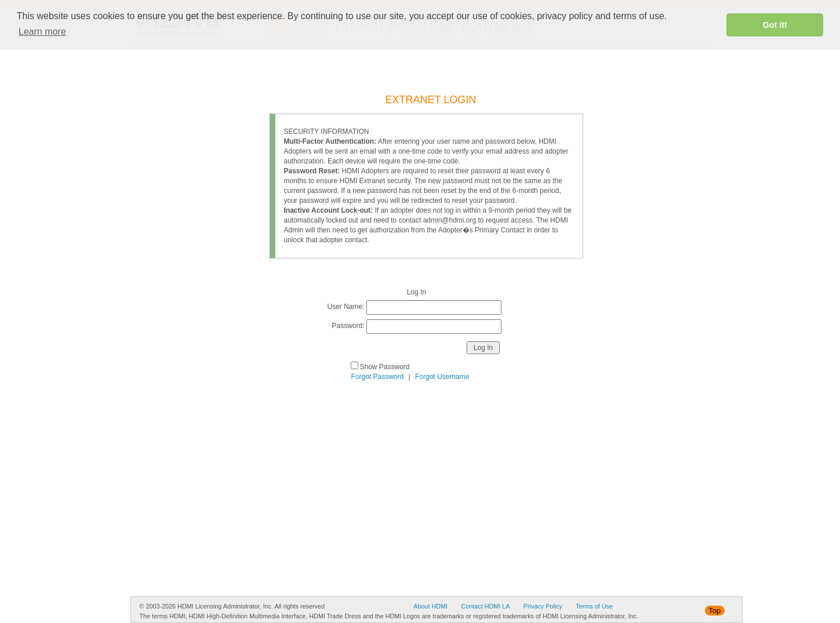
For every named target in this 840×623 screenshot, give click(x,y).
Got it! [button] (775, 25)
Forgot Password (378, 377)
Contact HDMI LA (485, 606)
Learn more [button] (42, 32)
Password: (348, 326)
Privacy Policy (543, 606)
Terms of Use (594, 606)
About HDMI (430, 606)
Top (715, 611)
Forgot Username (442, 377)
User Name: (346, 307)
